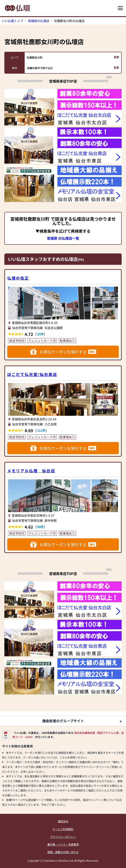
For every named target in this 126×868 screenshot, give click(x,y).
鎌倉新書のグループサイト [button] (63, 721)
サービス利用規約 (63, 829)
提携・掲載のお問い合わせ (63, 852)
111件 (41, 430)
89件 (40, 527)
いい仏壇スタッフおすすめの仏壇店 (43, 259)
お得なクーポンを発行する (63, 352)
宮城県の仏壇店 (39, 21)
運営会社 (63, 821)
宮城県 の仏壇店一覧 (63, 238)
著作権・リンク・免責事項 (63, 844)
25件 (40, 334)
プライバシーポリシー (63, 837)
